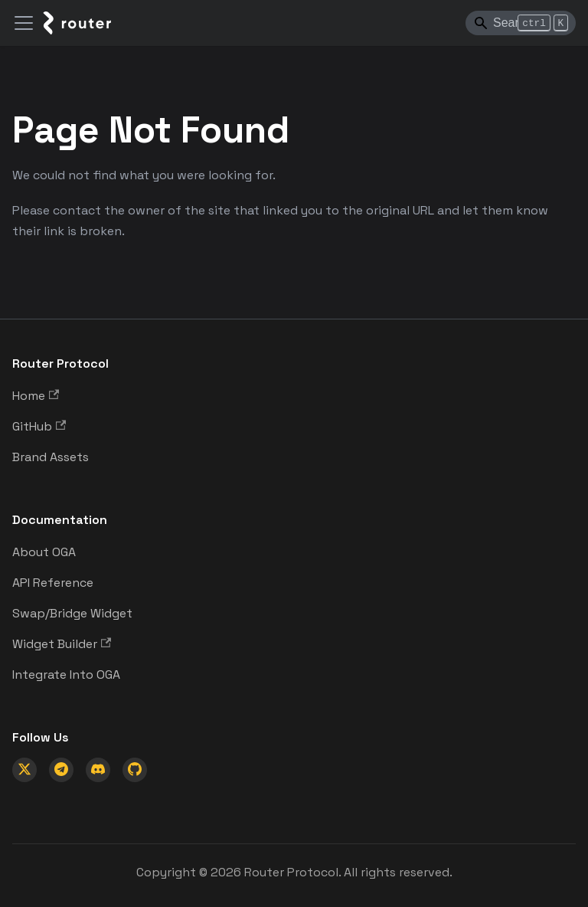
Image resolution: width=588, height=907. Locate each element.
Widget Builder (62, 644)
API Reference (53, 583)
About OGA (44, 552)
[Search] (521, 23)
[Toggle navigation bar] (24, 23)
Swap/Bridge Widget (72, 613)
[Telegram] (61, 770)
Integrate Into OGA (66, 675)
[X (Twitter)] (24, 770)
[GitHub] (135, 770)
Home (36, 396)
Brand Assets (51, 457)
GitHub (39, 426)
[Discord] (98, 770)
